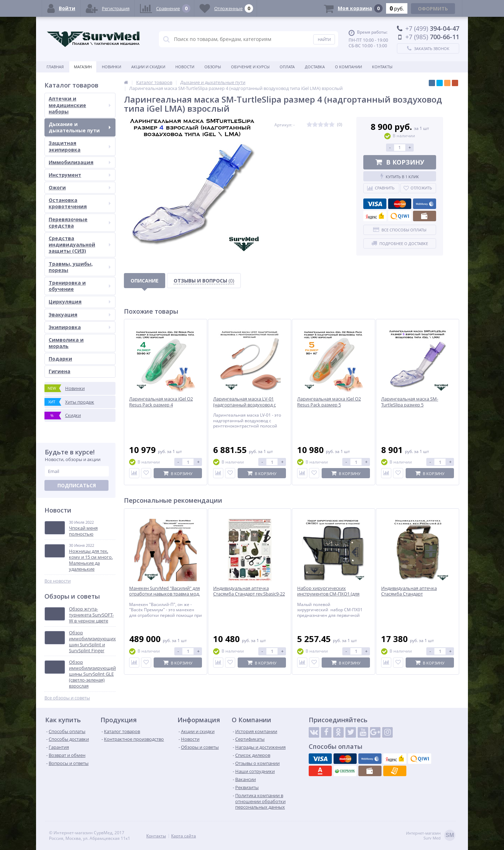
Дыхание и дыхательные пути (80, 127)
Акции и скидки (148, 67)
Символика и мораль (66, 343)
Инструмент (80, 175)
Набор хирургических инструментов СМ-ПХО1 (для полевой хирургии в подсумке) (331, 594)
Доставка (315, 67)
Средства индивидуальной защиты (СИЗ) (80, 245)
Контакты (382, 67)
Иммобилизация (80, 162)
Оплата (287, 67)
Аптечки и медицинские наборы (80, 105)
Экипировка (80, 327)
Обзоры (213, 67)
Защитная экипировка (80, 146)
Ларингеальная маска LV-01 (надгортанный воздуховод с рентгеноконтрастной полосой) (248, 405)
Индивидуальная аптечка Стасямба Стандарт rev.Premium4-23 (409, 594)
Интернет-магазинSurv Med (431, 836)
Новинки (111, 67)
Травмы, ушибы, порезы (80, 267)
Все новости (58, 581)
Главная (55, 67)
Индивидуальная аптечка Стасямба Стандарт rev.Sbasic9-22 (249, 591)
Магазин (83, 67)
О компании (348, 67)
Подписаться (77, 485)
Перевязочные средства (80, 222)
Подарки (60, 359)
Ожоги (80, 187)
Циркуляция (80, 302)
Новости (185, 67)
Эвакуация (80, 315)
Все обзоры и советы (67, 698)
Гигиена (59, 371)
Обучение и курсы (250, 67)
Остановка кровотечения (80, 203)
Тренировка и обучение (80, 286)
